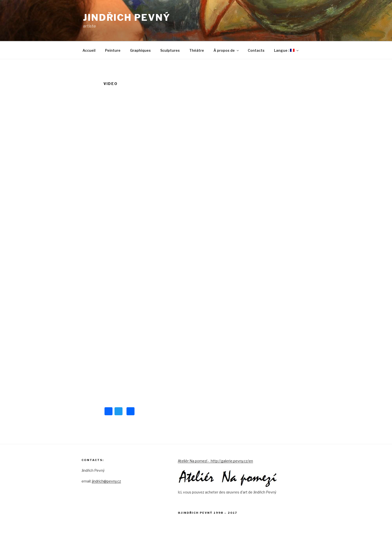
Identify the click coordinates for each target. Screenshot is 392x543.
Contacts (256, 50)
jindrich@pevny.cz (106, 481)
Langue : (287, 50)
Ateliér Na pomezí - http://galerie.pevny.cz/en (215, 461)
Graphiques (140, 50)
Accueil (89, 50)
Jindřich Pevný (127, 17)
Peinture (113, 50)
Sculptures (170, 50)
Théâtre (197, 50)
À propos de (226, 50)
